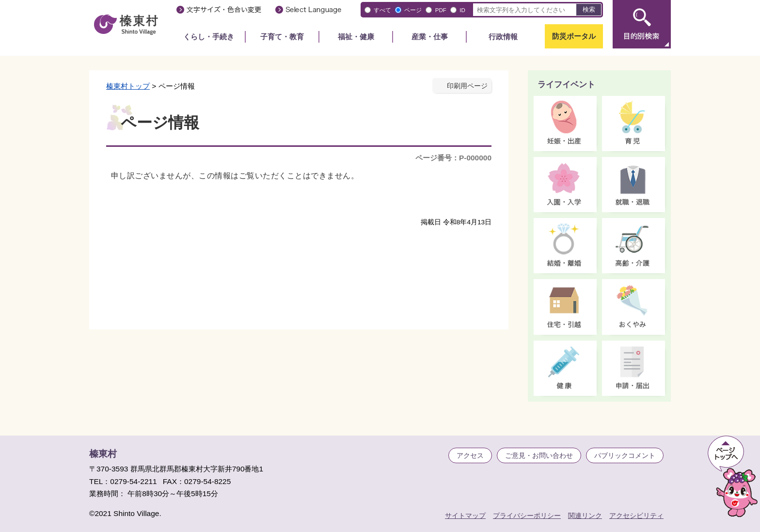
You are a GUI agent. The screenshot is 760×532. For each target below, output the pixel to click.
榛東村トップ (128, 86)
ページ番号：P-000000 (453, 158)
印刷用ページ (467, 86)
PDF (441, 10)
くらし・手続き (209, 37)
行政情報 (503, 37)
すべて (382, 10)
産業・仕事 (430, 37)
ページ (413, 10)
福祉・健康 (356, 37)
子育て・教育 (282, 37)
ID (462, 10)
